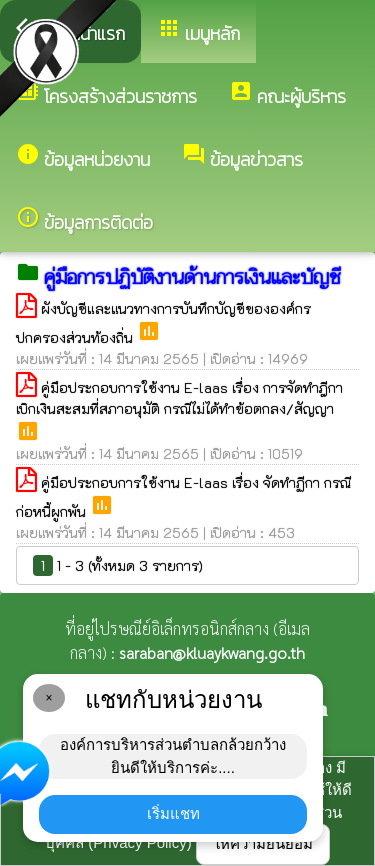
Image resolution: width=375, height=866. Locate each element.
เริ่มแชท (173, 813)
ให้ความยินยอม (263, 843)
